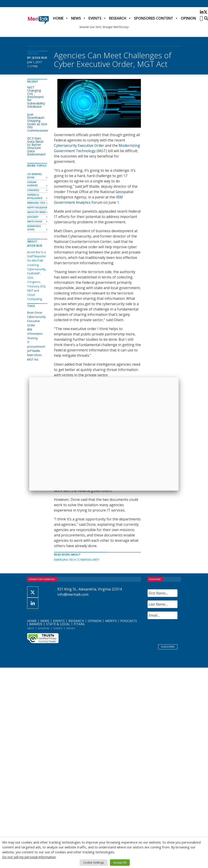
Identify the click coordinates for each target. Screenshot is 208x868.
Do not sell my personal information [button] (29, 857)
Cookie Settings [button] (94, 862)
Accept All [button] (120, 862)
